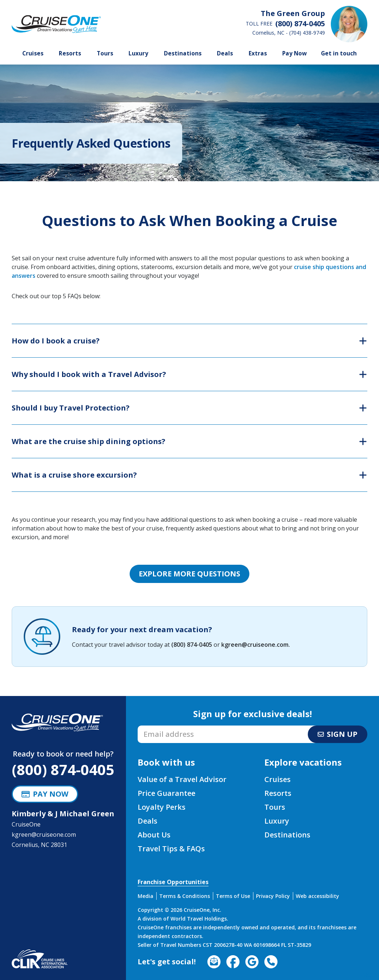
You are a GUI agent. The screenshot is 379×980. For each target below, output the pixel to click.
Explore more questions (189, 574)
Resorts (70, 53)
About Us (154, 835)
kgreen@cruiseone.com (255, 645)
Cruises (33, 53)
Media (146, 896)
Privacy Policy (273, 896)
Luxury (138, 53)
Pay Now (294, 53)
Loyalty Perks (162, 807)
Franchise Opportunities (173, 882)
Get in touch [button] (339, 53)
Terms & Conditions (185, 896)
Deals (225, 53)
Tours (105, 53)
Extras (258, 53)
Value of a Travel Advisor (182, 779)
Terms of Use (233, 896)
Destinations (183, 53)
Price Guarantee (166, 793)
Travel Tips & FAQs (171, 849)
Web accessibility (317, 896)
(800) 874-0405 (192, 645)
